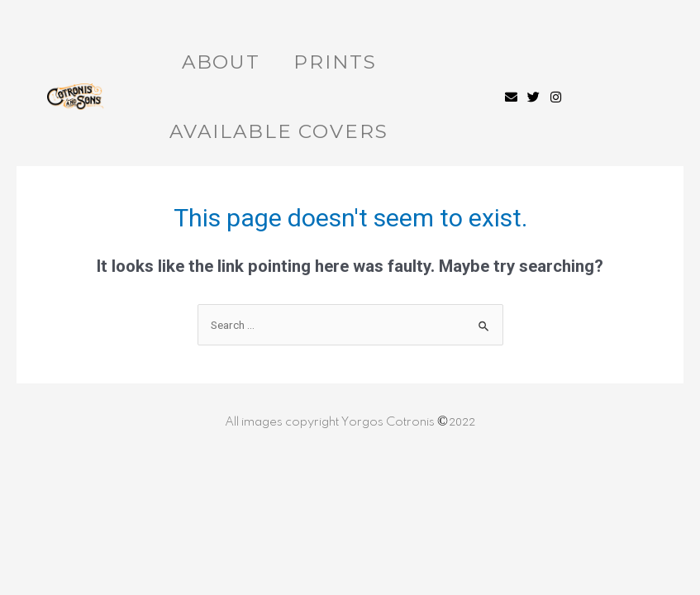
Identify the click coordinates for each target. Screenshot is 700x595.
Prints (335, 62)
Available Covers (279, 131)
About (221, 62)
